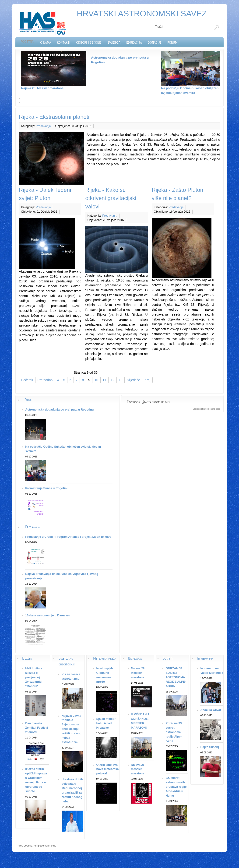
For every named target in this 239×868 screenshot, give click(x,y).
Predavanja (43, 126)
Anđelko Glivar (211, 710)
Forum (172, 43)
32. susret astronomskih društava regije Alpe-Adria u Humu (176, 787)
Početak (27, 380)
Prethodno (45, 380)
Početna (27, 42)
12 (112, 380)
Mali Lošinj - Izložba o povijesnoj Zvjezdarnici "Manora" (34, 677)
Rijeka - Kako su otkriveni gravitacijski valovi (111, 198)
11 (105, 380)
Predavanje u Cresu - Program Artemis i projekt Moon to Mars (68, 537)
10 (96, 380)
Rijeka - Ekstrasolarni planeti (54, 117)
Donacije (155, 43)
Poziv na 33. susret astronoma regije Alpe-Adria (174, 732)
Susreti (168, 658)
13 (121, 380)
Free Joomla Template (31, 846)
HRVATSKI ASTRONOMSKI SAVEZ (142, 13)
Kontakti (64, 43)
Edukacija (134, 43)
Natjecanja (135, 658)
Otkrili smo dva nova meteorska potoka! (107, 769)
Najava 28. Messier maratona (42, 88)
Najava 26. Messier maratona (138, 769)
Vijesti (29, 399)
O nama (46, 43)
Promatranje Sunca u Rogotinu (47, 488)
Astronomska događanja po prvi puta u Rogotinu (59, 410)
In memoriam (205, 658)
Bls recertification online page (207, 409)
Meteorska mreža (105, 658)
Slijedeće (133, 380)
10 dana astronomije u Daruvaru (48, 615)
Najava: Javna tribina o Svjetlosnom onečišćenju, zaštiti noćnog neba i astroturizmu (72, 729)
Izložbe (27, 658)
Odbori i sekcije (88, 43)
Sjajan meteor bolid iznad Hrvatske (106, 723)
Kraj (147, 380)
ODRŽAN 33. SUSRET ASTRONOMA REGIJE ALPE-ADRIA (176, 677)
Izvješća (113, 43)
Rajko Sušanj (209, 747)
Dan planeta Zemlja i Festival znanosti (37, 728)
